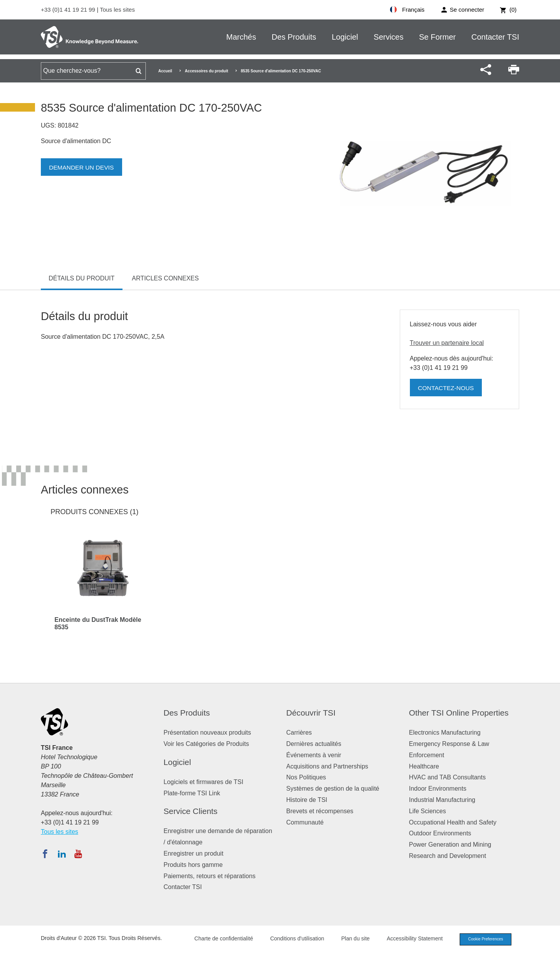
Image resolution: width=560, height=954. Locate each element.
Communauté (305, 822)
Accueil (165, 71)
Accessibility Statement (410, 939)
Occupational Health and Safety (453, 822)
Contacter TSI (495, 37)
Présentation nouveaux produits (207, 733)
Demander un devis (82, 167)
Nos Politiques (306, 777)
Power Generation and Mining (450, 845)
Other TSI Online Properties (459, 713)
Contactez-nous (447, 388)
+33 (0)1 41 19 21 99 (69, 10)
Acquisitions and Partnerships (327, 766)
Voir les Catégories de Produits (206, 744)
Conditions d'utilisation (292, 939)
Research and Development (448, 856)
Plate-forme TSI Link (192, 793)
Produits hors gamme (193, 865)
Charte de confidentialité (219, 939)
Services (389, 37)
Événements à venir (314, 755)
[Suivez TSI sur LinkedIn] (62, 854)
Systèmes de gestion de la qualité (333, 789)
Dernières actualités (314, 744)
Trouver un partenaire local (447, 343)
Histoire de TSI (307, 800)
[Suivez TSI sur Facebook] (45, 854)
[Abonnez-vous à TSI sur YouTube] (78, 854)
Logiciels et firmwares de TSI (204, 782)
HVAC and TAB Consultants (447, 777)
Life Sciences (428, 811)
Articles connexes (165, 278)
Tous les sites (117, 10)
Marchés (241, 37)
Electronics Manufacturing (445, 733)
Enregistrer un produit (194, 853)
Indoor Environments (438, 789)
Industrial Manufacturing (442, 800)
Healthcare (424, 766)
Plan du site (351, 939)
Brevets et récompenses (320, 811)
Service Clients (191, 811)
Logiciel (345, 37)
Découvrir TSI (311, 713)
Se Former (437, 37)
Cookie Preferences (483, 940)
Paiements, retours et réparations (210, 876)
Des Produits (294, 37)
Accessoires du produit (206, 71)
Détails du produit (82, 278)
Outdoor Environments (440, 833)
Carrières (299, 733)
